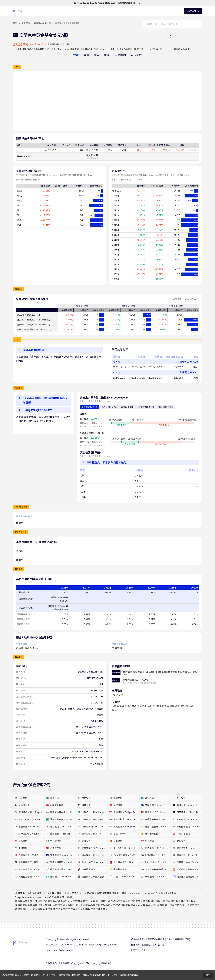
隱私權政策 (133, 975)
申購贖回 (120, 55)
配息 (107, 55)
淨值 (86, 55)
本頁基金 (194, 150)
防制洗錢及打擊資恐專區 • (58, 963)
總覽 (76, 55)
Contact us (193, 11)
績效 (97, 55)
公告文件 (136, 55)
